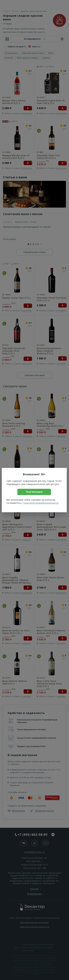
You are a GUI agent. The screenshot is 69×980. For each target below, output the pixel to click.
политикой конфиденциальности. (41, 503)
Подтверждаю (34, 492)
